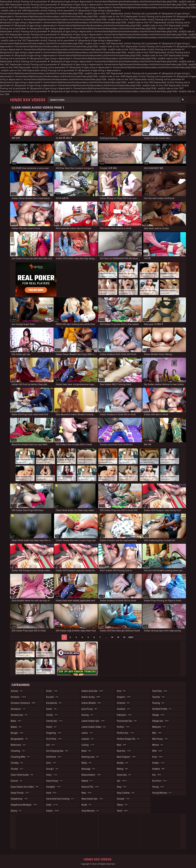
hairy (52, 775)
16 (124, 637)
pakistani (124, 715)
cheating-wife (21, 757)
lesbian (88, 739)
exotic (52, 709)
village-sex (161, 721)
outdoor (124, 709)
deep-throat (20, 793)
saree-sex (124, 775)
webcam (159, 727)
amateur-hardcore (23, 703)
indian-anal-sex (92, 691)
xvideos (159, 769)
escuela (53, 697)
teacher (159, 697)
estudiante (54, 703)
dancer (17, 781)
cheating (18, 751)
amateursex (19, 715)
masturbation (91, 775)
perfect (123, 727)
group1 (53, 769)
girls (52, 763)
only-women (91, 811)
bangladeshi (20, 739)
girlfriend (54, 757)
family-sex (55, 721)
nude (87, 805)
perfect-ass (126, 733)
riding (123, 769)
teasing (159, 703)
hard (52, 793)
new (87, 793)
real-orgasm (126, 757)
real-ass (124, 751)
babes (16, 727)
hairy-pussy (55, 781)
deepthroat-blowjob (24, 805)
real (122, 745)
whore (158, 745)
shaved (124, 799)
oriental (124, 703)
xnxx (158, 757)
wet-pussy (160, 739)
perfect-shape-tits (129, 739)
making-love (91, 757)
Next (131, 637)
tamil (122, 811)
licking (88, 745)
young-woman (162, 793)
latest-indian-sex (93, 721)
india (52, 805)
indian (53, 811)
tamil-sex (160, 691)
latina (88, 733)
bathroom (18, 745)
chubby (17, 763)
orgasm (124, 697)
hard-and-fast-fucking (60, 799)
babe (16, 721)
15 (118, 637)
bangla (17, 733)
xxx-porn (160, 781)
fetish (52, 727)
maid (86, 751)
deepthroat (20, 799)
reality (123, 763)
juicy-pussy (90, 709)
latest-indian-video (94, 727)
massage (88, 769)
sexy (122, 787)
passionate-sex (127, 721)
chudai (17, 769)
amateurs (18, 709)
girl (51, 745)
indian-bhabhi (92, 703)
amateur (19, 697)
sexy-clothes (126, 793)
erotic (52, 691)
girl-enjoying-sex (57, 751)
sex (122, 781)
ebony (16, 811)
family (52, 715)
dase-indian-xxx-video (25, 787)
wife (157, 751)
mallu (87, 763)
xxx (157, 775)
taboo (122, 805)
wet (157, 733)
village (158, 715)
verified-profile (162, 709)
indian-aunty (91, 697)
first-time (54, 739)
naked (87, 781)
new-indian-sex (92, 799)
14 (112, 637)
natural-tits (90, 787)
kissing (88, 715)
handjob (54, 787)
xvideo (159, 763)
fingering (54, 733)
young (158, 787)
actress (17, 691)
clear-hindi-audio (22, 775)
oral (122, 691)
